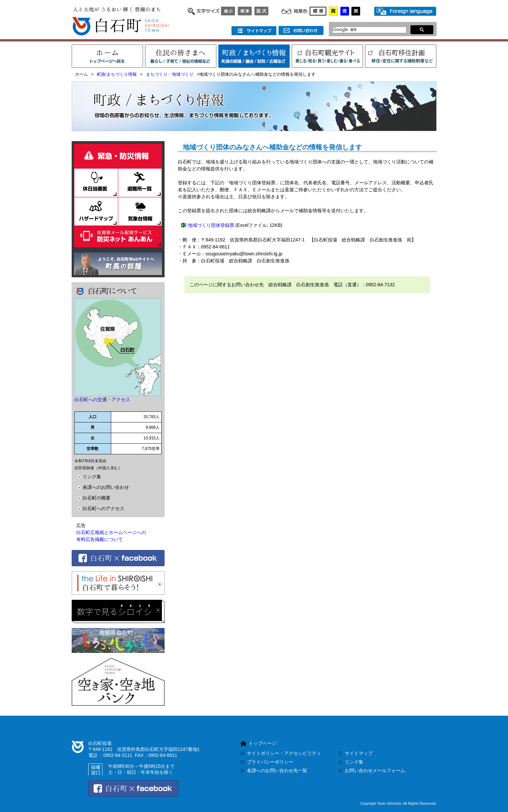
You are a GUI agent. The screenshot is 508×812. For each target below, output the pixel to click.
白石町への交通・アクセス (102, 400)
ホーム (81, 74)
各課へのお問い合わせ (106, 487)
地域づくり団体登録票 (211, 225)
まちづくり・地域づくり (170, 74)
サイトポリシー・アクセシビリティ (284, 753)
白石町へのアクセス (104, 508)
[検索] (367, 30)
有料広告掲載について (100, 539)
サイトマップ (359, 753)
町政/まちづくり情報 (117, 74)
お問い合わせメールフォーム (375, 770)
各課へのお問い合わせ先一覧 (277, 770)
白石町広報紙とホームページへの (111, 532)
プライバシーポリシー (270, 762)
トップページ (262, 743)
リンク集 (92, 477)
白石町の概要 (97, 498)
